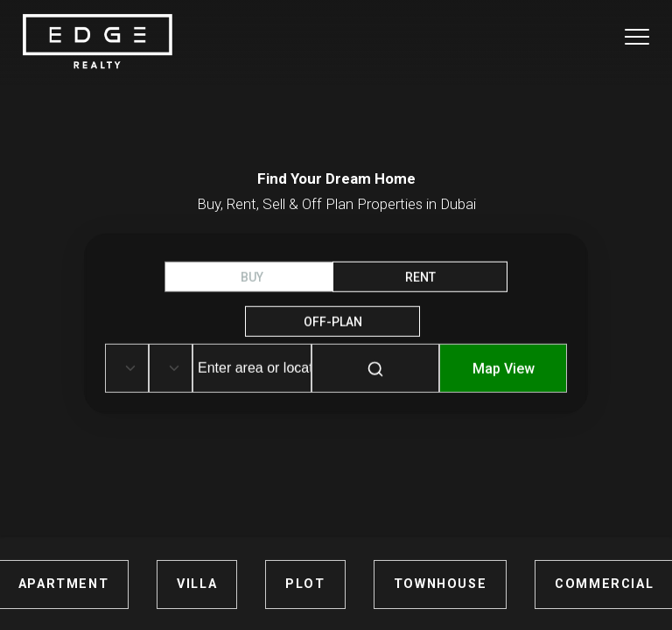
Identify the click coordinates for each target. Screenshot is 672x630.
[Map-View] (503, 381)
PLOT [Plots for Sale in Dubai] (305, 584)
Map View (504, 369)
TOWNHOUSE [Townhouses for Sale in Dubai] (440, 584)
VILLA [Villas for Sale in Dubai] (197, 584)
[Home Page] (98, 42)
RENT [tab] (420, 277)
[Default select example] (127, 368)
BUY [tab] (252, 277)
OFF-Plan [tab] (333, 322)
